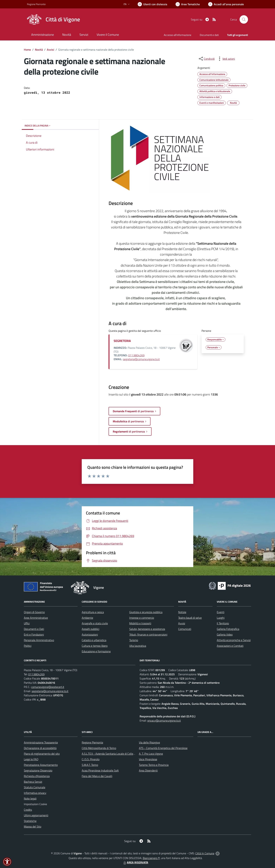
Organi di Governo (34, 612)
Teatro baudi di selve (190, 618)
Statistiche (30, 821)
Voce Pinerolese (148, 759)
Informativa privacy (35, 793)
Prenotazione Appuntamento (41, 765)
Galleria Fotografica (228, 629)
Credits (28, 810)
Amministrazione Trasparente (41, 742)
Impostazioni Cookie (35, 804)
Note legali (30, 798)
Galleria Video (225, 634)
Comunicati (185, 629)
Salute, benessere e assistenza (147, 629)
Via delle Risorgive (149, 742)
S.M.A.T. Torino (90, 765)
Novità (39, 50)
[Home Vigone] (53, 19)
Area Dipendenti (148, 770)
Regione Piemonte (92, 742)
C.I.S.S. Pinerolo (91, 759)
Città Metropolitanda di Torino (99, 748)
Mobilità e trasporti (140, 623)
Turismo (134, 640)
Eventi (221, 612)
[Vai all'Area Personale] (226, 4)
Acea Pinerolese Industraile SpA (100, 770)
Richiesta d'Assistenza (37, 776)
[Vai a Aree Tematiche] (188, 4)
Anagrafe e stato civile (95, 623)
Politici (28, 646)
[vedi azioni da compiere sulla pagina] (226, 59)
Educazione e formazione (96, 651)
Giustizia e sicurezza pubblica (146, 612)
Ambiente (87, 618)
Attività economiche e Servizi (234, 640)
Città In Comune (205, 853)
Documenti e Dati (34, 629)
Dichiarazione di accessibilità (40, 748)
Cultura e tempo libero (95, 646)
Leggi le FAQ (31, 759)
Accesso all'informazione (178, 35)
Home (27, 50)
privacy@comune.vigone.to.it (164, 721)
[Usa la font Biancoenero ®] (152, 4)
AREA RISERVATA (135, 862)
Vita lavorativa (138, 646)
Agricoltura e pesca (93, 612)
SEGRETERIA (122, 341)
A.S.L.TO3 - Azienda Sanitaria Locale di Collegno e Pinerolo (116, 754)
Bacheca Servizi (33, 782)
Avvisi (51, 50)
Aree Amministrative (36, 618)
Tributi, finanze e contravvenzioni (148, 634)
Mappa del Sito (33, 826)
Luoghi (221, 618)
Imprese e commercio (142, 618)
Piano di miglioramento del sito (42, 754)
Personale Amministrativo (39, 640)
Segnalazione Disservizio (38, 770)
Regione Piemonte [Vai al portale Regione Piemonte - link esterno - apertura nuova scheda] (36, 4)
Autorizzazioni (90, 634)
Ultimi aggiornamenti (36, 815)
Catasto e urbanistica (94, 640)
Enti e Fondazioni (34, 634)
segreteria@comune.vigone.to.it (141, 359)
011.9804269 (136, 355)
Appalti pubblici (90, 629)
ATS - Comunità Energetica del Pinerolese (163, 748)
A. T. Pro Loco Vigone (151, 754)
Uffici (27, 623)
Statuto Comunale (35, 787)
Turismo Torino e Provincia (154, 765)
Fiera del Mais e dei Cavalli (97, 776)
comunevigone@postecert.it (48, 687)
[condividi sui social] (206, 59)
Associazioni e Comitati (230, 646)
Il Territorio (223, 623)
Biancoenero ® (151, 858)
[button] (7, 862)
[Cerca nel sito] (244, 19)
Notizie (182, 612)
